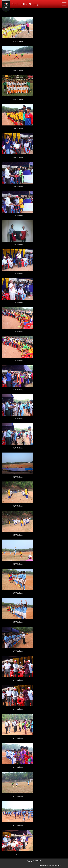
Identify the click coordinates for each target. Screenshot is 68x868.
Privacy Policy (57, 865)
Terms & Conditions (45, 865)
